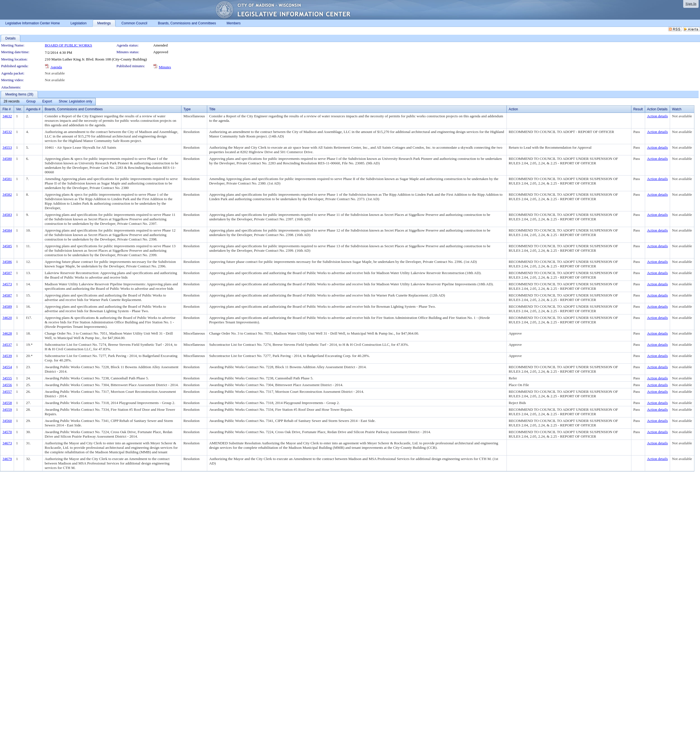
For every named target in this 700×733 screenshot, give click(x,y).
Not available (55, 73)
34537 (7, 345)
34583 (7, 215)
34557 (7, 392)
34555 (7, 378)
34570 (7, 432)
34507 (7, 273)
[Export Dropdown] (47, 102)
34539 (7, 356)
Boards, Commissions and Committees (73, 109)
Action (513, 109)
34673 (7, 443)
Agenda (56, 67)
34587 (7, 295)
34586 (7, 262)
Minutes (165, 67)
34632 (7, 116)
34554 (7, 367)
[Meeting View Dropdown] (75, 102)
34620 (7, 318)
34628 (7, 333)
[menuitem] (12, 102)
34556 (7, 385)
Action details (657, 116)
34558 (7, 403)
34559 (7, 409)
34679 (7, 459)
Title (212, 109)
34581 (7, 179)
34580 (7, 159)
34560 (7, 421)
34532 (7, 132)
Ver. (19, 109)
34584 (7, 230)
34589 (7, 306)
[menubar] (48, 102)
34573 (7, 284)
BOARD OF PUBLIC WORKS (68, 45)
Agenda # (33, 109)
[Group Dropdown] (31, 102)
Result (638, 109)
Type (187, 109)
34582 (7, 194)
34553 (7, 147)
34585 (7, 246)
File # (7, 109)
